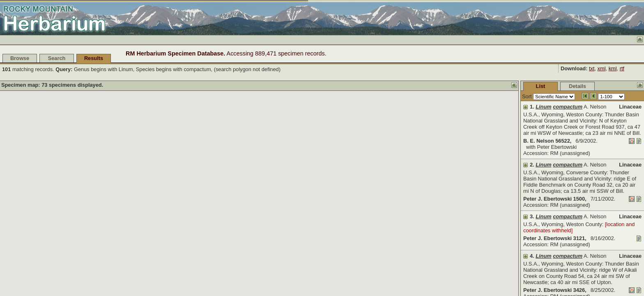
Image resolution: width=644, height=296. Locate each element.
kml (613, 68)
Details (516, 86)
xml (602, 68)
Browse (20, 58)
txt (592, 68)
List (479, 86)
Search (57, 58)
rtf (622, 68)
